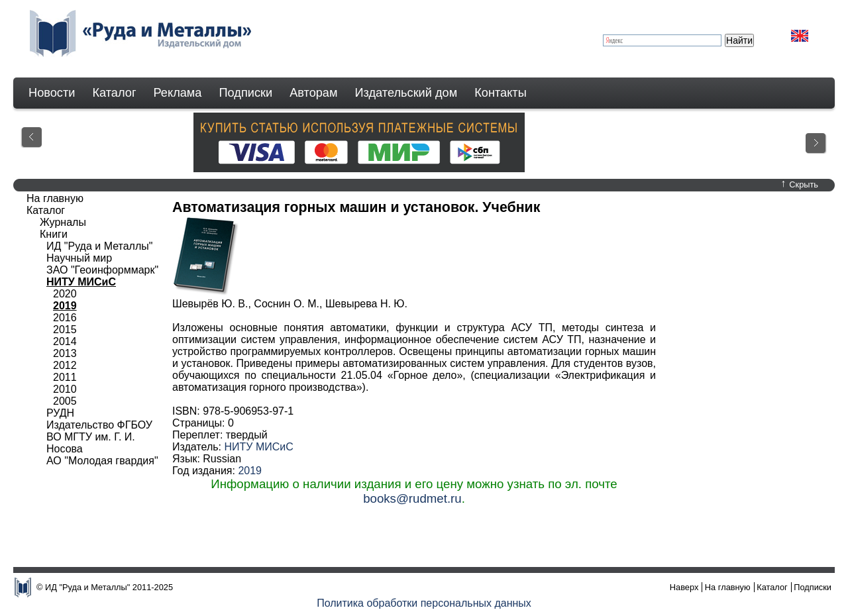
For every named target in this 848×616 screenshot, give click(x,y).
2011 (65, 377)
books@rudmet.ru (412, 498)
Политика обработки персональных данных (424, 603)
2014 (65, 341)
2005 (65, 401)
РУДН (60, 413)
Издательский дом (406, 93)
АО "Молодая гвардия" (102, 461)
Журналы (63, 222)
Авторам (313, 93)
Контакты (501, 93)
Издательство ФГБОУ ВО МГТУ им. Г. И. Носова (99, 437)
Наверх (684, 587)
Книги (54, 234)
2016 (65, 318)
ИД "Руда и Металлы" (99, 246)
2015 (65, 330)
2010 (65, 389)
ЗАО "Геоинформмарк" (102, 270)
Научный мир (79, 258)
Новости (52, 93)
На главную (55, 198)
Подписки (246, 93)
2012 (65, 365)
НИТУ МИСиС (258, 447)
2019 (250, 471)
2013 (65, 353)
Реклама (178, 93)
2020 (65, 294)
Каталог (114, 93)
